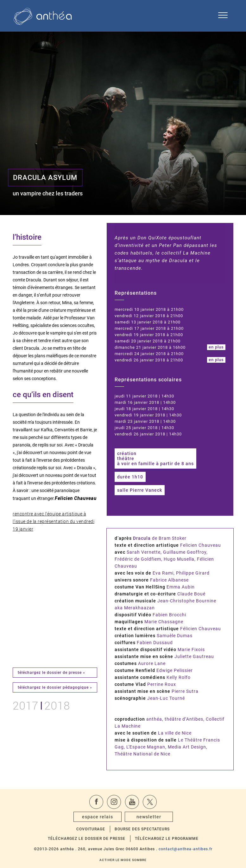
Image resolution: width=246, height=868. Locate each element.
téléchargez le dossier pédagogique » (55, 687)
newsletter (149, 817)
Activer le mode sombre (123, 860)
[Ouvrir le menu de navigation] (223, 16)
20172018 (41, 705)
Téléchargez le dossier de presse (87, 839)
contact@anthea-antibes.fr (186, 849)
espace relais (98, 817)
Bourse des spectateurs (142, 829)
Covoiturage (91, 829)
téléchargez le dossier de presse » (51, 673)
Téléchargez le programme (167, 839)
